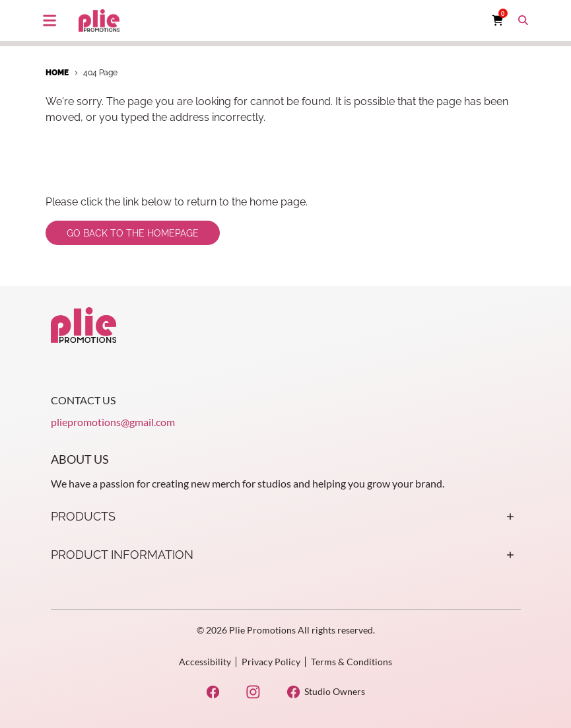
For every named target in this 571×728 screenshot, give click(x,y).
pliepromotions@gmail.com (113, 422)
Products (286, 517)
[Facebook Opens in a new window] (213, 692)
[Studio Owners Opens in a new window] (326, 692)
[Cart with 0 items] (498, 20)
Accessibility (205, 662)
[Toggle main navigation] (50, 20)
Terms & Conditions (352, 662)
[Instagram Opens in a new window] (253, 692)
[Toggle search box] (523, 20)
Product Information (286, 555)
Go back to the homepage (133, 233)
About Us (80, 459)
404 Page (100, 73)
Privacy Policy (271, 662)
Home (57, 73)
